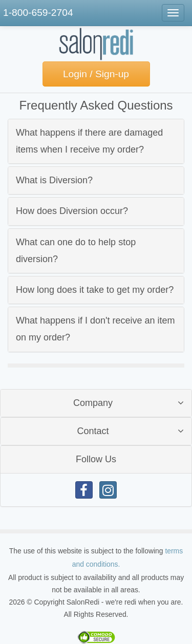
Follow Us (96, 459)
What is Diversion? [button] (54, 180)
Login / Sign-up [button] (96, 74)
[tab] (96, 141)
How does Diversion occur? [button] (72, 211)
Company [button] (93, 403)
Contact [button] (93, 431)
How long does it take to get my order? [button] (95, 290)
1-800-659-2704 (38, 13)
